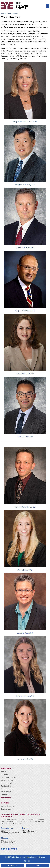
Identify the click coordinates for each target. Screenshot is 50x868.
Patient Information (9, 780)
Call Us (38, 866)
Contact (4, 795)
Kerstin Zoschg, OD (25, 759)
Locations (5, 775)
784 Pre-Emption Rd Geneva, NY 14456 (30, 832)
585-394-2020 (9, 849)
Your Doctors (6, 792)
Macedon (5, 838)
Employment (6, 798)
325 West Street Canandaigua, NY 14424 (10, 832)
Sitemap (42, 857)
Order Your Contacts (9, 778)
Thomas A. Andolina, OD (25, 507)
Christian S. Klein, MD (25, 248)
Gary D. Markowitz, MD (25, 311)
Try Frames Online (8, 789)
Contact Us (12, 866)
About (4, 772)
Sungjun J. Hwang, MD (25, 185)
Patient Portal (6, 783)
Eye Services (6, 809)
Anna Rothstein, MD (25, 374)
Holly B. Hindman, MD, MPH (25, 122)
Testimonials (6, 786)
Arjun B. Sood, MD (25, 437)
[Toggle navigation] (48, 6)
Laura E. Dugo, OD (25, 633)
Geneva (25, 828)
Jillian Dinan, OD (25, 570)
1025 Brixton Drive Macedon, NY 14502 (8, 842)
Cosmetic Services (8, 806)
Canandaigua (7, 828)
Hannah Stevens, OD (25, 696)
